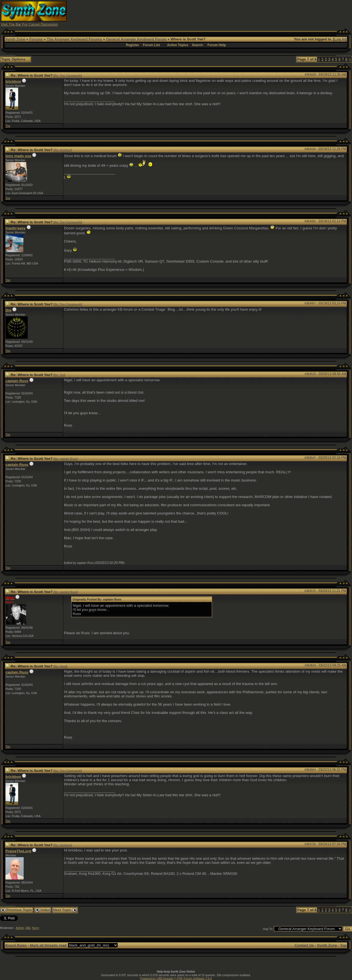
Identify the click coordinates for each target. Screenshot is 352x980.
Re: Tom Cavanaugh (68, 76)
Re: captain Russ (66, 459)
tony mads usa (18, 156)
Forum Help (217, 45)
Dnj (8, 310)
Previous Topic (17, 910)
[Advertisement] (251, 13)
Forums (36, 39)
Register (133, 45)
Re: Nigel (61, 666)
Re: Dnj (59, 375)
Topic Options (16, 59)
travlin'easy (16, 228)
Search (197, 45)
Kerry (36, 928)
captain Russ (17, 381)
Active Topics (178, 45)
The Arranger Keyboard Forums (74, 39)
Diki (28, 928)
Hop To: (268, 929)
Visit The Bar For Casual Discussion (29, 24)
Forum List (151, 45)
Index (43, 910)
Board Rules (16, 945)
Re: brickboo (63, 150)
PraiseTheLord (18, 851)
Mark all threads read (48, 945)
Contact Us (304, 945)
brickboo (13, 81)
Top (8, 126)
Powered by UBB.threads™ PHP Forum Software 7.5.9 (176, 978)
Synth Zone (15, 39)
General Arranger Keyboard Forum (136, 39)
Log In (340, 39)
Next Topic (65, 910)
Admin (20, 928)
